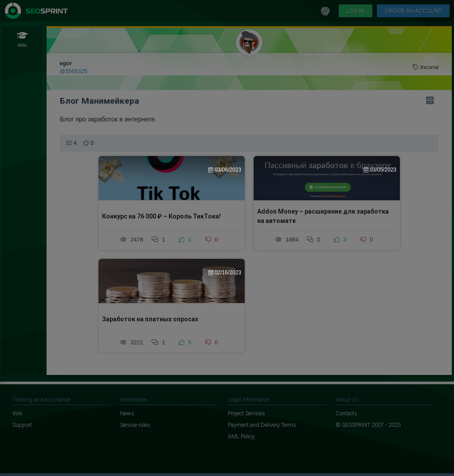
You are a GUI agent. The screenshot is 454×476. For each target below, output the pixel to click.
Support (22, 425)
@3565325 (73, 71)
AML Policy (241, 436)
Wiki (18, 413)
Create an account (413, 11)
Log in (356, 11)
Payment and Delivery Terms (262, 425)
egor (66, 63)
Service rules (135, 425)
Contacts (346, 413)
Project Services (247, 413)
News (127, 413)
